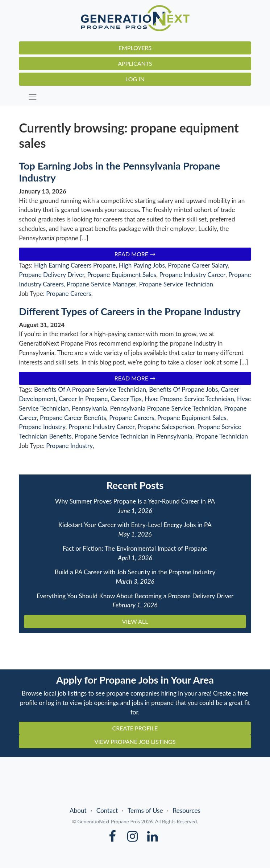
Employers (135, 48)
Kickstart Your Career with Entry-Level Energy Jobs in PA (135, 525)
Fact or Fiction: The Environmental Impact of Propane (135, 548)
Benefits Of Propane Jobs (183, 389)
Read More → (135, 254)
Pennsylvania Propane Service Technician (166, 408)
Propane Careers (68, 294)
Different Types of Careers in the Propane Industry (130, 311)
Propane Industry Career (192, 275)
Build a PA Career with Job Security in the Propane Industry (135, 572)
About (78, 810)
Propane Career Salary (198, 265)
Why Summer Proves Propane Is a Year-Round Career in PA (135, 501)
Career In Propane (83, 399)
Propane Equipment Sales (122, 275)
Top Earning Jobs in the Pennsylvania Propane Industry (119, 172)
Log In (135, 79)
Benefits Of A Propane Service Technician (90, 389)
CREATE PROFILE (135, 728)
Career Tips (126, 399)
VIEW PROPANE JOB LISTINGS (135, 741)
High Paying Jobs (142, 265)
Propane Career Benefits (73, 418)
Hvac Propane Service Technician (189, 399)
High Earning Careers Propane (75, 265)
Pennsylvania (90, 408)
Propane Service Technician (176, 284)
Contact (107, 810)
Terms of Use (145, 810)
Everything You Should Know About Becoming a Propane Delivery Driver (135, 596)
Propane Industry (42, 427)
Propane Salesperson (166, 427)
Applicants (135, 63)
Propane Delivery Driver (51, 275)
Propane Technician (222, 436)
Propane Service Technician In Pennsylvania (134, 436)
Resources (187, 810)
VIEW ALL (135, 621)
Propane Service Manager (101, 284)
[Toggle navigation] (138, 97)
